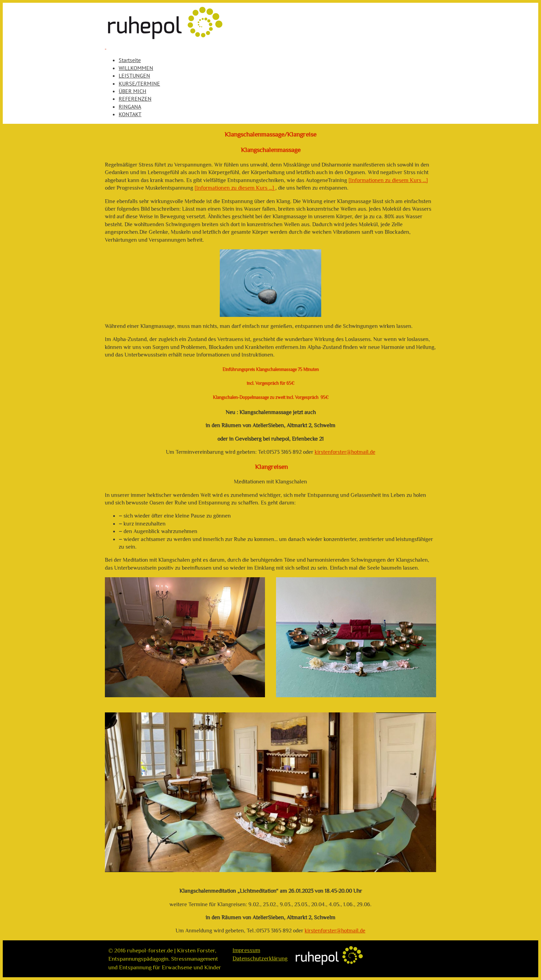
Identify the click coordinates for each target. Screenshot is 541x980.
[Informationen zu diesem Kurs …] (388, 180)
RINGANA (130, 107)
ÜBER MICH (132, 91)
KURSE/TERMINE (139, 83)
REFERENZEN (135, 99)
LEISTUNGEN (134, 76)
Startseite (130, 60)
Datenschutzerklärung (260, 958)
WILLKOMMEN (136, 68)
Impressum (246, 950)
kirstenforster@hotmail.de (345, 452)
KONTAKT (130, 114)
